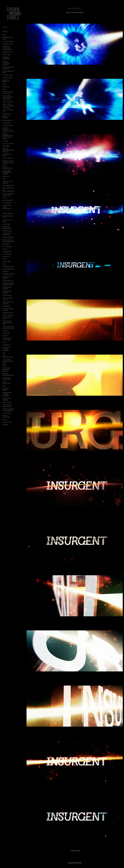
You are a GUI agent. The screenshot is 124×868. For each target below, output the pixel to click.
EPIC (4, 386)
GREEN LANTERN (8, 214)
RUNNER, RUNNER (8, 274)
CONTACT (5, 27)
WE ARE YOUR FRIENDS (7, 399)
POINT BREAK (7, 203)
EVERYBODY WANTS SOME (7, 228)
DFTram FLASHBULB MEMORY (6, 63)
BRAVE (5, 365)
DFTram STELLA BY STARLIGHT (8, 68)
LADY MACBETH (8, 200)
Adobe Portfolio (78, 863)
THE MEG (5, 141)
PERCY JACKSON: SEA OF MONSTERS (8, 241)
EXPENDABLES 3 (8, 121)
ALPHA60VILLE (7, 422)
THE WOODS (6, 123)
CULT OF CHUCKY (8, 144)
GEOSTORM (6, 224)
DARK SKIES (6, 306)
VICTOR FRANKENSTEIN (8, 167)
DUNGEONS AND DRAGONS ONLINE (8, 328)
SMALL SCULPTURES (7, 383)
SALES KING (6, 333)
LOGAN (5, 198)
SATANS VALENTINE (6, 416)
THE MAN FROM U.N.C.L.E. (7, 299)
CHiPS (4, 84)
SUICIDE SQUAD (7, 78)
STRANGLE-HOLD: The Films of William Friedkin (8, 163)
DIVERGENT (6, 244)
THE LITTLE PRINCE (6, 389)
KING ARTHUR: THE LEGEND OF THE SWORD (8, 98)
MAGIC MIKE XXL (8, 158)
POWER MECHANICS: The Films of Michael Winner (8, 136)
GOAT (4, 179)
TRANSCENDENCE (8, 269)
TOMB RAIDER (7, 252)
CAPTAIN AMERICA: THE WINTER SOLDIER (8, 130)
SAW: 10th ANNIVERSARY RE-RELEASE (8, 150)
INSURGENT (6, 211)
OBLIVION (6, 272)
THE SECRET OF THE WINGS (7, 234)
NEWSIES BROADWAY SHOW (8, 375)
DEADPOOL (6, 176)
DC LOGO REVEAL (8, 42)
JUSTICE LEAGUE (8, 44)
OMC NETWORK (7, 313)
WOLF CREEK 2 (7, 262)
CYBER (5, 259)
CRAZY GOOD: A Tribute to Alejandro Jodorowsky (8, 106)
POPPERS (5, 425)
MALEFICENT (7, 114)
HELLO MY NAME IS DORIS (8, 310)
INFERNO (5, 331)
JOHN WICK (6, 257)
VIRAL (4, 264)
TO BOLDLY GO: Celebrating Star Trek (7, 323)
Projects (5, 32)
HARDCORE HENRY (6, 81)
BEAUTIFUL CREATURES (6, 58)
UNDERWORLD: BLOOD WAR (7, 339)
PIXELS (5, 342)
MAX (4, 353)
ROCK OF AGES (7, 296)
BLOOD (5, 420)
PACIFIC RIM (6, 55)
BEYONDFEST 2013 (8, 281)
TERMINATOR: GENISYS (7, 292)
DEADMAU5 (6, 146)
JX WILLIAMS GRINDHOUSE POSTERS (7, 172)
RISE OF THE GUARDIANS (6, 379)
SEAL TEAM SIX (7, 402)
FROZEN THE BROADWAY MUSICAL (7, 370)
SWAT (4, 89)
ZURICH (5, 249)
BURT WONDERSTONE (8, 356)
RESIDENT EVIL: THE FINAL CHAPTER (7, 394)
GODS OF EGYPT (7, 102)
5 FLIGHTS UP (7, 345)
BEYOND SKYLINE (8, 238)
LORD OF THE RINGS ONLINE (7, 406)
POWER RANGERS (8, 186)
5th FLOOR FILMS (8, 126)
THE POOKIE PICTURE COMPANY (6, 349)
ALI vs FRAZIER (7, 247)
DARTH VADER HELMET (7, 288)
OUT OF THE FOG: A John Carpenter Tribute (8, 317)
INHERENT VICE (8, 52)
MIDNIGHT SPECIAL (6, 117)
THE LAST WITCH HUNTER (8, 182)
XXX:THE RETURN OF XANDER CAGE (8, 284)
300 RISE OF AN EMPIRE (7, 277)
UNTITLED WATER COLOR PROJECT (8, 410)
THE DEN (5, 336)
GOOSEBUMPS (7, 254)
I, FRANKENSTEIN (8, 267)
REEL (4, 35)
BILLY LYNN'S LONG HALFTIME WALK (8, 361)
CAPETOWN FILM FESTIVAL (8, 303)
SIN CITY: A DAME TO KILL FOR (8, 93)
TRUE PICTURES (8, 75)
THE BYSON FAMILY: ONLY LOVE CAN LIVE (7, 48)
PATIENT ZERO (7, 231)
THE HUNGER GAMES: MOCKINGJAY (7, 207)
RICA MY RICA (7, 413)
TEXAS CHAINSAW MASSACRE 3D (8, 195)
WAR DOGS (6, 87)
